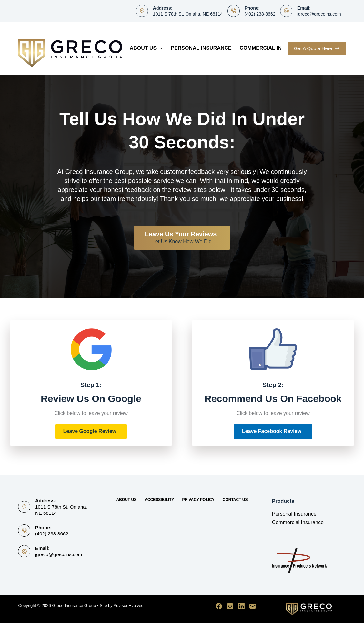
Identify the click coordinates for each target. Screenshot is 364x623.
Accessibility (159, 500)
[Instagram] (230, 606)
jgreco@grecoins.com (319, 14)
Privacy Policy (198, 500)
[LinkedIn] (241, 606)
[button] (91, 432)
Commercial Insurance (273, 48)
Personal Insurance (201, 48)
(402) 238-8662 (260, 14)
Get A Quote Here (317, 48)
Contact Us (235, 500)
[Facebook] (219, 606)
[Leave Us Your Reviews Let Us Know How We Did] (182, 238)
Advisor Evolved (129, 605)
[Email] (253, 606)
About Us (148, 48)
